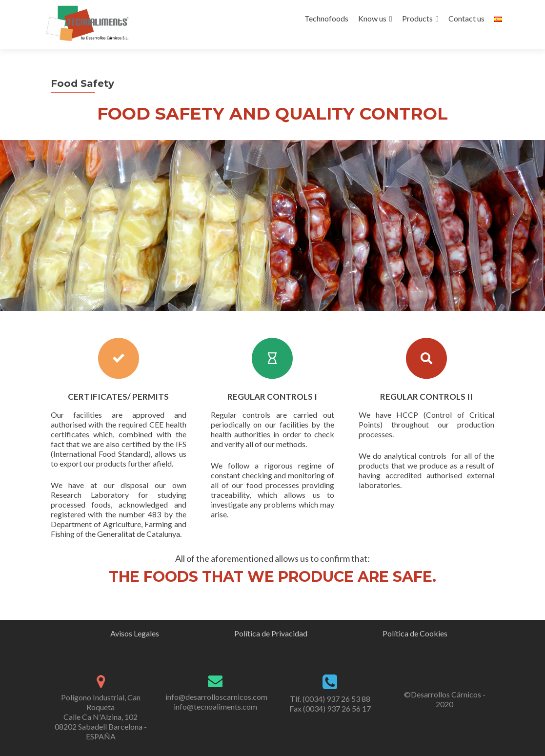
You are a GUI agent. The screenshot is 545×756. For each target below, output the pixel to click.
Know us (372, 18)
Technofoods (326, 18)
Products (417, 18)
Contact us (466, 18)
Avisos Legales (135, 633)
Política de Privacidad (271, 633)
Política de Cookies (415, 633)
